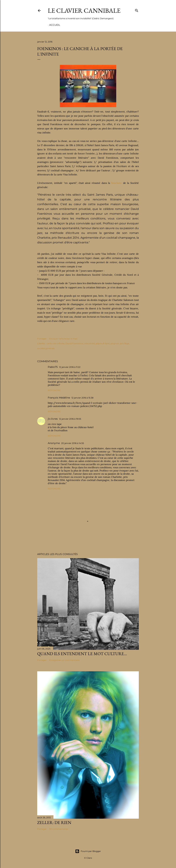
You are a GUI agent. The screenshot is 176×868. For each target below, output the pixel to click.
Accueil (55, 25)
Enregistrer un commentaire (64, 660)
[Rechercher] (137, 10)
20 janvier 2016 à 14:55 (73, 443)
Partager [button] (42, 339)
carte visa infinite (55, 343)
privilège (125, 343)
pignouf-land (103, 343)
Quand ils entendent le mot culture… (82, 654)
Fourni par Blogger (88, 851)
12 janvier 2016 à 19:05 (70, 419)
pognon (115, 343)
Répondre (54, 390)
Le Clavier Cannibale (84, 10)
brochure (116, 183)
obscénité (89, 343)
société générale (46, 348)
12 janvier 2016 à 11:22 (70, 367)
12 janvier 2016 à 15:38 (82, 398)
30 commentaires (59, 829)
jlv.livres (53, 419)
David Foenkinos (74, 343)
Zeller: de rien (54, 822)
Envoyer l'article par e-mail (63, 339)
